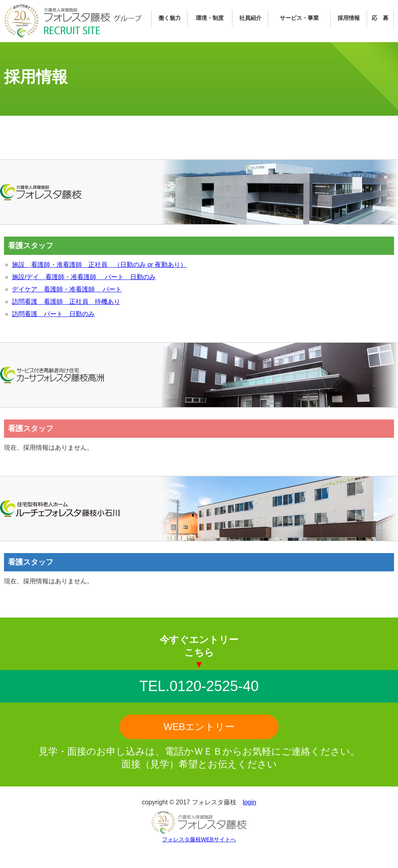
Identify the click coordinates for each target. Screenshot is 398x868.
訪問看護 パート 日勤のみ (53, 314)
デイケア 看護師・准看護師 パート (67, 289)
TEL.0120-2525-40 (199, 686)
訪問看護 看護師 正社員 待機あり (66, 302)
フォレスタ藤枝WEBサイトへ (199, 839)
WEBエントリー (199, 727)
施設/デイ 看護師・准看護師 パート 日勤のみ (84, 277)
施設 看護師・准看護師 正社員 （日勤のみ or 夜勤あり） (99, 265)
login (250, 802)
